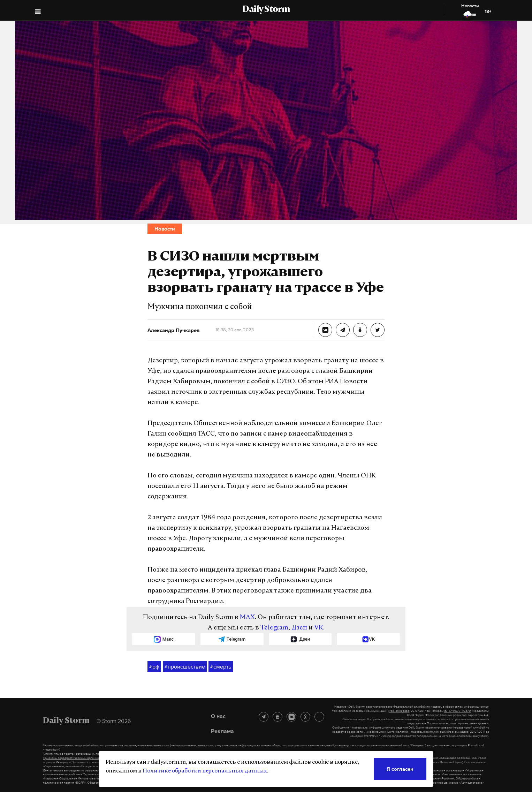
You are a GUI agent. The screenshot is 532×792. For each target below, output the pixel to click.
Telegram (274, 628)
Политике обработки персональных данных (205, 771)
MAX (247, 617)
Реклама (222, 731)
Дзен (299, 628)
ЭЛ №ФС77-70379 (457, 711)
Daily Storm (266, 10)
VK (319, 628)
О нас (218, 716)
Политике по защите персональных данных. (458, 723)
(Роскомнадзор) (399, 711)
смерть (221, 667)
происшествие (185, 667)
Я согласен (400, 769)
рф (154, 667)
